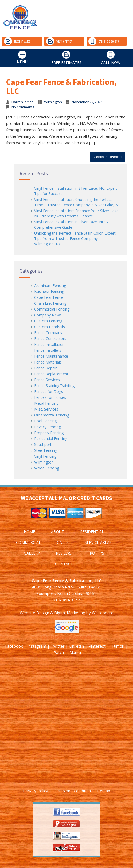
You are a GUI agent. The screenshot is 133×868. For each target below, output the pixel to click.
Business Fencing (49, 291)
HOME (29, 532)
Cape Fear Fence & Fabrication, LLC (61, 86)
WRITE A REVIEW (59, 41)
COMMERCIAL (28, 542)
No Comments (22, 107)
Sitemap (103, 791)
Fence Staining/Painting (54, 386)
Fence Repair (45, 368)
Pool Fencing (45, 421)
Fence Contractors (50, 339)
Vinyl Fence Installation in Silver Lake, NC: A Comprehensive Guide (71, 225)
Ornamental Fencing (52, 415)
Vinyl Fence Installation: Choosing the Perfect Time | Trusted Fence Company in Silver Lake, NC (77, 202)
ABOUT (58, 532)
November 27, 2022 (87, 102)
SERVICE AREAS (98, 542)
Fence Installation (49, 344)
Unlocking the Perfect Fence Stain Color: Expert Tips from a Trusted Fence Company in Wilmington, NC (75, 238)
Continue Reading (108, 157)
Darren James (23, 102)
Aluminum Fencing (50, 286)
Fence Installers (48, 350)
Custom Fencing (48, 321)
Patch (59, 652)
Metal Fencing (46, 403)
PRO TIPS (96, 553)
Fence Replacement (51, 374)
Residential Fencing (51, 439)
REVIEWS (64, 553)
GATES (63, 542)
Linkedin (77, 646)
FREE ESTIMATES (17, 41)
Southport (43, 444)
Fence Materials (48, 362)
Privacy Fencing (48, 427)
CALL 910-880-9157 (104, 41)
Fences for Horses (50, 397)
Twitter (58, 646)
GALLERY (32, 553)
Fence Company (48, 333)
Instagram (37, 646)
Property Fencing (49, 433)
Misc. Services (46, 409)
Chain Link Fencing (50, 303)
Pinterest (97, 646)
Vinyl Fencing (45, 456)
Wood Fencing (47, 468)
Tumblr (118, 646)
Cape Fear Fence (49, 297)
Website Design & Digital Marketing (52, 613)
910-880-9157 (66, 600)
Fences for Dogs (49, 391)
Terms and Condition (72, 791)
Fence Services (47, 380)
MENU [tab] (15, 58)
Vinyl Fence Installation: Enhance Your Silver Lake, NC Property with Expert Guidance (77, 213)
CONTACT (64, 564)
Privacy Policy (36, 791)
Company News (48, 315)
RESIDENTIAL (92, 532)
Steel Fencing (46, 450)
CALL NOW (111, 58)
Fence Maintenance (51, 356)
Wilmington (53, 102)
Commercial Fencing (52, 309)
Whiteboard (103, 613)
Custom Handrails (50, 327)
